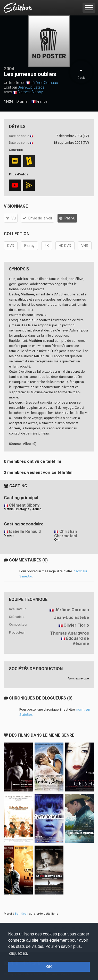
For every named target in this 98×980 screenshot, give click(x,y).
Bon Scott (22, 914)
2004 (9, 69)
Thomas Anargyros (70, 633)
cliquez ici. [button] (19, 953)
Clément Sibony (30, 92)
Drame (22, 101)
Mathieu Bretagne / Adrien (23, 509)
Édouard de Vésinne (77, 641)
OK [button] (49, 967)
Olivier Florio (76, 625)
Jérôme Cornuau (44, 83)
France (39, 102)
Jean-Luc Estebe (31, 87)
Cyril (57, 540)
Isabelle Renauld (25, 531)
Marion (9, 535)
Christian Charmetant (66, 534)
